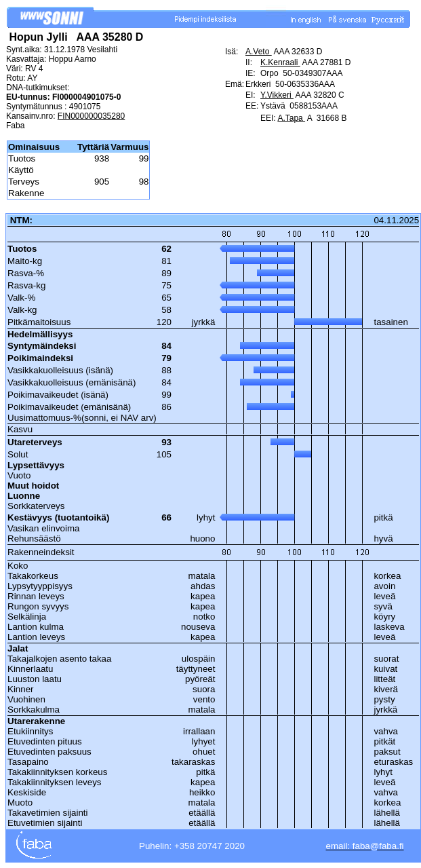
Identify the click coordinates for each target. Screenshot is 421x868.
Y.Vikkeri (277, 95)
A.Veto (259, 52)
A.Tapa (291, 118)
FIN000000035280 (91, 116)
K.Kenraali (280, 62)
